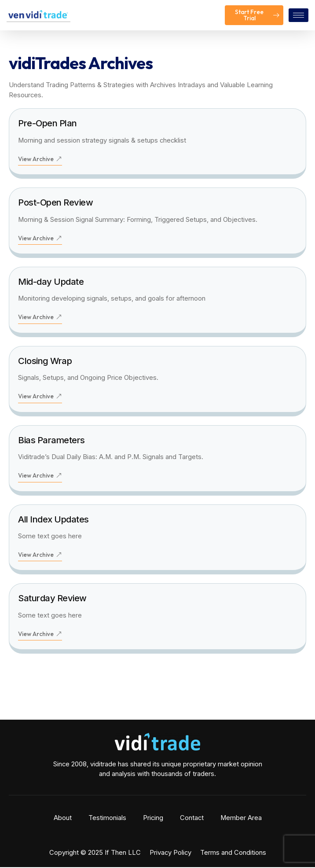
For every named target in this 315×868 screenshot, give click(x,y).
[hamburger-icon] (299, 15)
